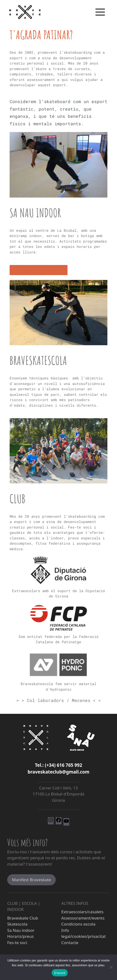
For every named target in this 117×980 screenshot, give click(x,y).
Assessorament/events (83, 918)
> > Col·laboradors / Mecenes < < (59, 700)
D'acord (60, 973)
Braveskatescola (38, 360)
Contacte (70, 943)
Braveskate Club (23, 918)
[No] (111, 967)
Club (18, 499)
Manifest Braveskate (31, 880)
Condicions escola (78, 924)
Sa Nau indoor (35, 213)
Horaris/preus (20, 936)
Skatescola (17, 924)
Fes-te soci (17, 943)
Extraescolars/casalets (82, 912)
